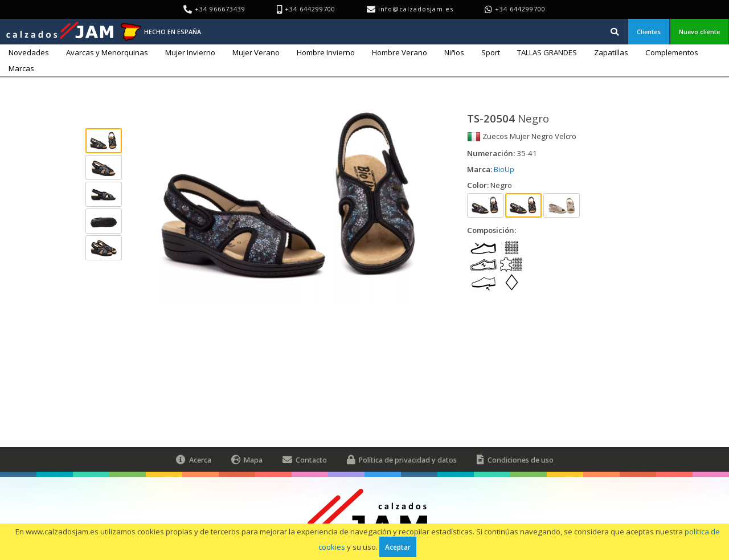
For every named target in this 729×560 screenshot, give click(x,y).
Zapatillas (611, 52)
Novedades (29, 52)
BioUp (504, 169)
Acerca (194, 459)
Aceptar (398, 547)
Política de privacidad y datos (402, 459)
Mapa (247, 459)
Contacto (305, 459)
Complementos (672, 52)
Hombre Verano (400, 52)
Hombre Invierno (326, 52)
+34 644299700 (520, 9)
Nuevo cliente (699, 32)
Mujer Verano (256, 52)
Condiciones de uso (515, 459)
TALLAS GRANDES (547, 52)
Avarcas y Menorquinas (107, 52)
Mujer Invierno (190, 52)
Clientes (649, 32)
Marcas (21, 68)
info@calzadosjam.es (416, 9)
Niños (454, 52)
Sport (491, 52)
